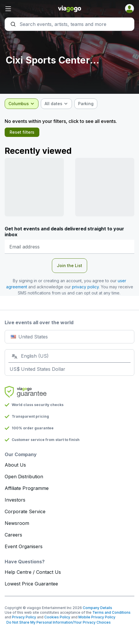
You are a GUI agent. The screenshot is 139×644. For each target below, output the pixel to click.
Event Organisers (24, 546)
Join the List (69, 265)
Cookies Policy (57, 617)
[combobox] (22, 104)
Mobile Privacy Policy (97, 617)
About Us (15, 465)
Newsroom (17, 523)
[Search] (69, 24)
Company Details (97, 608)
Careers (13, 535)
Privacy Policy (24, 617)
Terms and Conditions (111, 612)
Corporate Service (25, 511)
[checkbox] (86, 104)
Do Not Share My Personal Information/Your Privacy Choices (58, 622)
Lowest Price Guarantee (31, 584)
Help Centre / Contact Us (33, 572)
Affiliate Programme (27, 488)
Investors (15, 500)
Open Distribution (24, 477)
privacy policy (85, 287)
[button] (26, 9)
